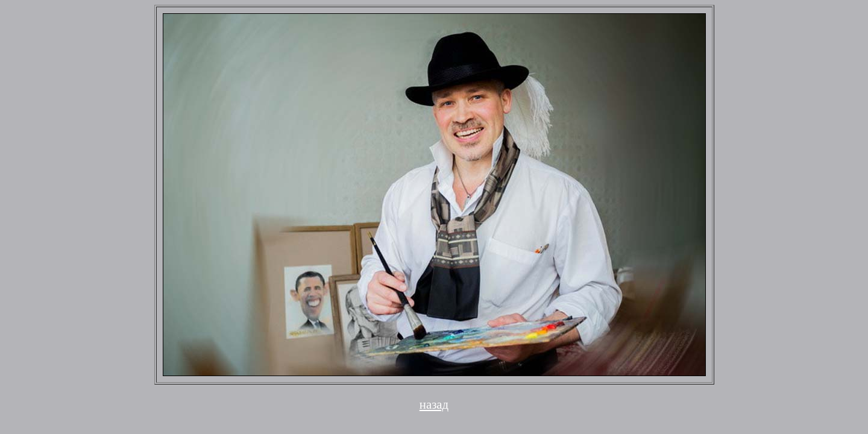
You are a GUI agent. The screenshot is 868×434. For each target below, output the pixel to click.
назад (434, 404)
